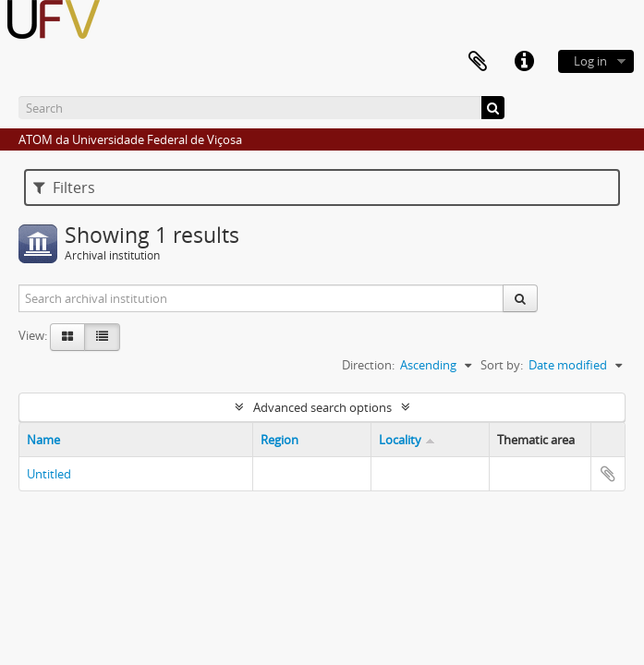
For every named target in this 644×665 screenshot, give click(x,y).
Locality (400, 440)
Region (279, 440)
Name (43, 440)
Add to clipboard (608, 474)
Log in (590, 61)
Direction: (368, 365)
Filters (64, 187)
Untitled (49, 474)
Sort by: (502, 365)
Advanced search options (322, 407)
